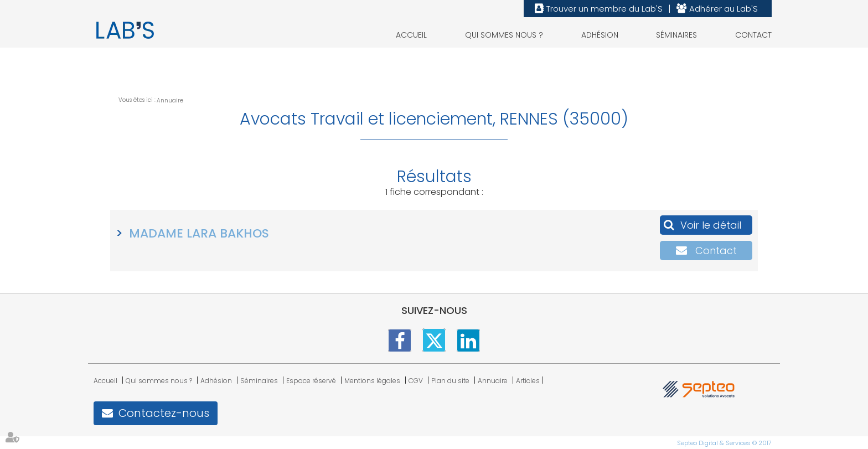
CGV (416, 381)
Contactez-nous (164, 413)
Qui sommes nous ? (504, 35)
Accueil (411, 35)
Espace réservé (311, 381)
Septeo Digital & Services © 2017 (724, 443)
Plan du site (450, 381)
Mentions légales (372, 381)
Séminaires (676, 35)
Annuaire (170, 100)
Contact (753, 35)
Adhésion (600, 35)
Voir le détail (711, 225)
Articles (528, 381)
